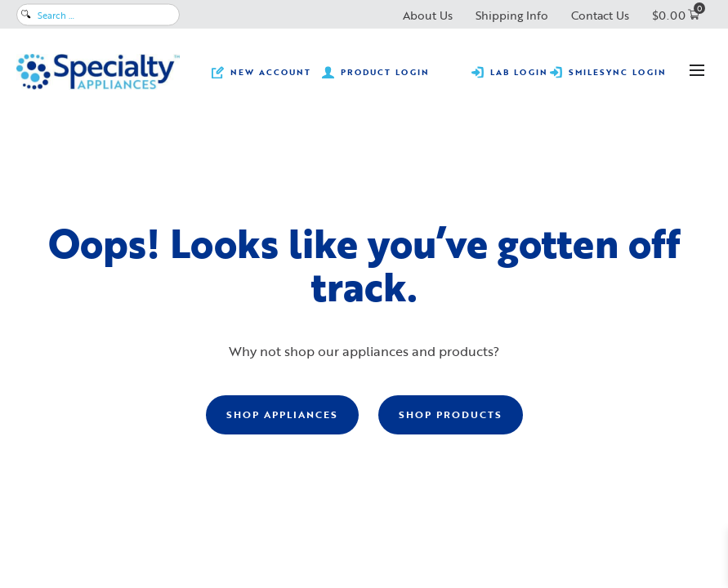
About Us (428, 15)
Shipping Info (512, 15)
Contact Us (600, 15)
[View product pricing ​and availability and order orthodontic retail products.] (376, 72)
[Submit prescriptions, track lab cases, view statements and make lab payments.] (510, 72)
